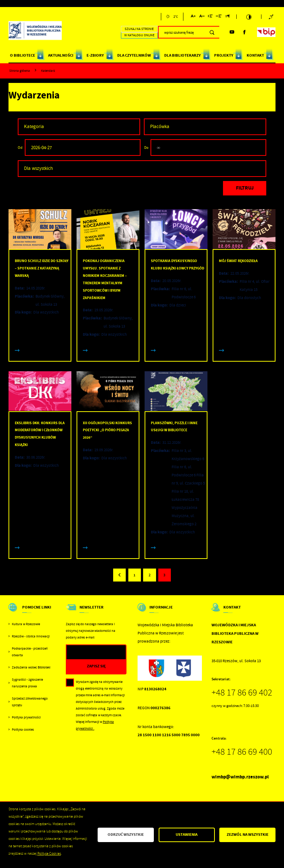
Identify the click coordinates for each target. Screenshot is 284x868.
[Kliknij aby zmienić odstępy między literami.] (202, 17)
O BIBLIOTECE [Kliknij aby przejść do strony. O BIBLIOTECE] (23, 55)
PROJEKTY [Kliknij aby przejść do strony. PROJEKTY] (224, 55)
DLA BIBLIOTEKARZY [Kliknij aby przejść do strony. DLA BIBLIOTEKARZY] (182, 55)
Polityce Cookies (49, 854)
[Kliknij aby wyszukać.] (212, 32)
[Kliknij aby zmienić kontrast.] (249, 17)
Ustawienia (187, 835)
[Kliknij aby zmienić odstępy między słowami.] (219, 17)
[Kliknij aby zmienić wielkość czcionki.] (193, 17)
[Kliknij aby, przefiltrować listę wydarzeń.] (245, 188)
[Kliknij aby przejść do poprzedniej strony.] (119, 575)
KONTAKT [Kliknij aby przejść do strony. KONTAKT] (255, 55)
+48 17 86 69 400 (242, 752)
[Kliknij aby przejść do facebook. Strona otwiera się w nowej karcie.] (244, 32)
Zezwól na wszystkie (248, 835)
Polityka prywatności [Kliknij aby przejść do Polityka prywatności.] (26, 717)
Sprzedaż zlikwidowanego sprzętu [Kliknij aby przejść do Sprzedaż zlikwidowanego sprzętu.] (30, 702)
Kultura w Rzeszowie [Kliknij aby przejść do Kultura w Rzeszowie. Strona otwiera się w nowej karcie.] (26, 624)
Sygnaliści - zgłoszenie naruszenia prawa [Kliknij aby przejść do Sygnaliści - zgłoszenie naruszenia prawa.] (27, 683)
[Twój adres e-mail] (88, 652)
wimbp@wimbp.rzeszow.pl (240, 777)
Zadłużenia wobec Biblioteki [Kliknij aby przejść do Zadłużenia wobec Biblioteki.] (31, 667)
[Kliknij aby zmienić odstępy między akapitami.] (228, 17)
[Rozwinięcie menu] (32, 612)
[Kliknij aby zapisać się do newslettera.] (96, 666)
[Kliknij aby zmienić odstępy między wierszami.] (210, 17)
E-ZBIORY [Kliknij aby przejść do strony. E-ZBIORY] (95, 55)
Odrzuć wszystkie (126, 835)
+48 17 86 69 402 (242, 693)
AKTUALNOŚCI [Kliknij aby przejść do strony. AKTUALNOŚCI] (61, 55)
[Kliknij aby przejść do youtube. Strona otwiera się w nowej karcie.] (232, 32)
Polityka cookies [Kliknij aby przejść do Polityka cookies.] (23, 730)
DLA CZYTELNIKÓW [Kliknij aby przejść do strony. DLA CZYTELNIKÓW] (134, 55)
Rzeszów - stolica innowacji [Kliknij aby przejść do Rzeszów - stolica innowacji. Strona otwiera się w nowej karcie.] (31, 636)
